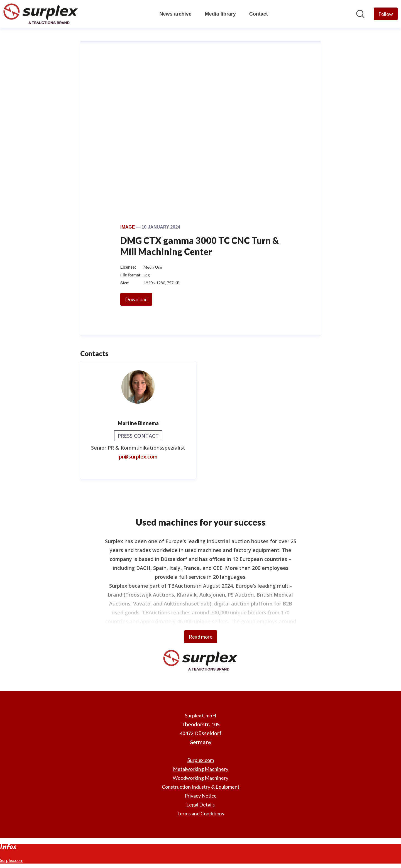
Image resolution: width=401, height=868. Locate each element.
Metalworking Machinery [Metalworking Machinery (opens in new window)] (201, 769)
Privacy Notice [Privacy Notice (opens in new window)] (201, 796)
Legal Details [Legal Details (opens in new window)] (200, 805)
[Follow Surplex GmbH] (386, 14)
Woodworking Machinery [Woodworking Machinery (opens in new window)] (200, 778)
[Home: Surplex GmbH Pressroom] (41, 14)
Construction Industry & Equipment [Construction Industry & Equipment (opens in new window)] (201, 787)
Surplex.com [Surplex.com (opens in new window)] (201, 760)
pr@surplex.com (138, 457)
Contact (259, 14)
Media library (220, 14)
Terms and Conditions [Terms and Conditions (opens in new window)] (201, 813)
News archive (176, 14)
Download (136, 299)
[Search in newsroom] (360, 14)
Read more (201, 637)
